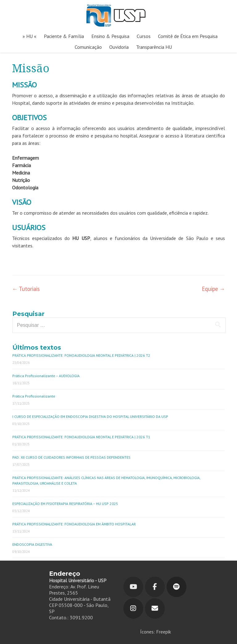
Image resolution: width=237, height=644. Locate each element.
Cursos (144, 36)
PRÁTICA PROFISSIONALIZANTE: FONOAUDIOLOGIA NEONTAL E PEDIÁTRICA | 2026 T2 (81, 355)
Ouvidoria (119, 47)
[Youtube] (133, 587)
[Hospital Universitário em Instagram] (133, 608)
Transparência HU (154, 47)
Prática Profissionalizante (34, 396)
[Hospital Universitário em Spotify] (177, 587)
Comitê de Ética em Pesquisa (188, 36)
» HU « (29, 36)
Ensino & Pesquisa (110, 36)
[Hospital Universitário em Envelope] (155, 608)
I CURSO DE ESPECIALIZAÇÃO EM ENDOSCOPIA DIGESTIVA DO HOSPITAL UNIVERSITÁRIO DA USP (90, 417)
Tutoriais (26, 289)
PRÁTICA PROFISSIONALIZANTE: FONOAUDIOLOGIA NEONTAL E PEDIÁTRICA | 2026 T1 (81, 437)
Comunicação (88, 47)
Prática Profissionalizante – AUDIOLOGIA (46, 376)
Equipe (213, 289)
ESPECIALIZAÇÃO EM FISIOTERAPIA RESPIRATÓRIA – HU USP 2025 (65, 504)
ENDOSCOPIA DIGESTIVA (32, 544)
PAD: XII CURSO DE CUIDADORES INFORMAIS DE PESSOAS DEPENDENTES (71, 457)
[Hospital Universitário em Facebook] (155, 587)
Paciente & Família (64, 36)
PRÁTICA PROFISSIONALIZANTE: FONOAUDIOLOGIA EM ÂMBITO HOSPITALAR (74, 524)
